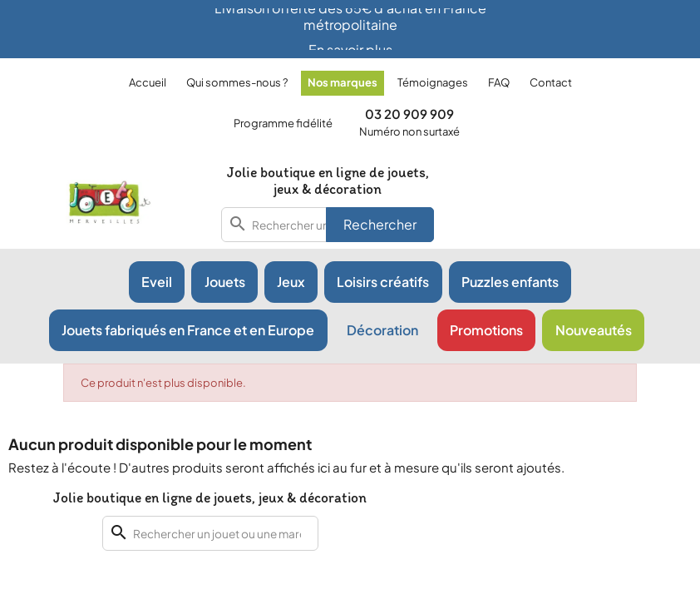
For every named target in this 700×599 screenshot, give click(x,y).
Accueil (148, 82)
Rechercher (380, 224)
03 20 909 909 (409, 114)
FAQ (499, 82)
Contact (551, 82)
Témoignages (433, 82)
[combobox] (210, 533)
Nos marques (343, 82)
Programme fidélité (283, 123)
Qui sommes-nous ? (237, 82)
